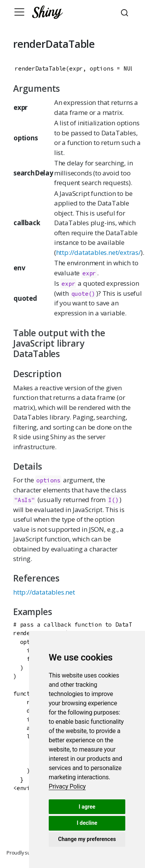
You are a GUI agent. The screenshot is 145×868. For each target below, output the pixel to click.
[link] (67, 786)
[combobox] (126, 12)
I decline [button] (87, 823)
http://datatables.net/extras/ (98, 252)
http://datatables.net (44, 592)
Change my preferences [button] (87, 839)
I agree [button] (87, 807)
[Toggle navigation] (19, 12)
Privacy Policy (67, 786)
